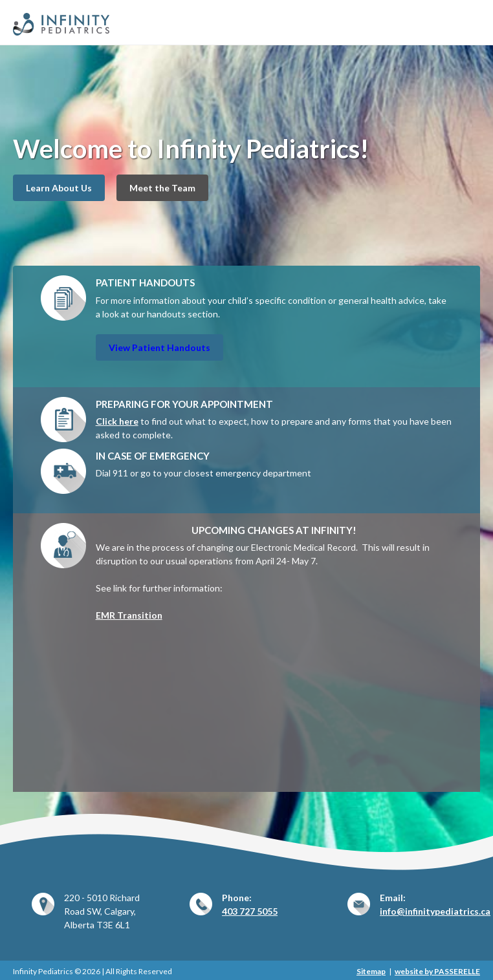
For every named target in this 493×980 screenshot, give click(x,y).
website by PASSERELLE (437, 971)
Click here (117, 421)
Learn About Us (59, 188)
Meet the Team (162, 188)
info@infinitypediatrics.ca (435, 911)
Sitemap (371, 971)
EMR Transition (129, 615)
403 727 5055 (250, 911)
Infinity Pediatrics (99, 24)
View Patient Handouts (159, 347)
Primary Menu (472, 21)
